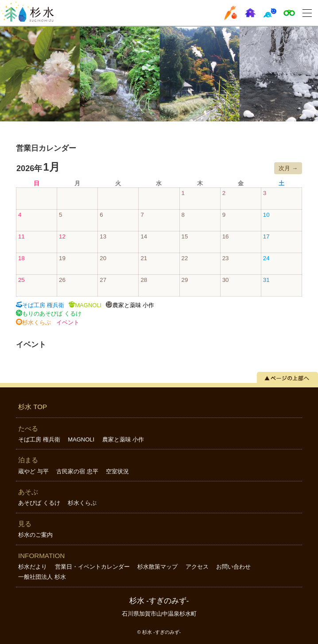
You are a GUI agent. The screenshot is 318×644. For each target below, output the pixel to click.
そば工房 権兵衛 (39, 439)
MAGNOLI (81, 439)
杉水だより (33, 567)
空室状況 (117, 471)
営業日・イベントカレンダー (92, 567)
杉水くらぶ (82, 503)
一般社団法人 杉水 (42, 577)
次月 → (288, 168)
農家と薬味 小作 (123, 439)
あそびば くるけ (39, 503)
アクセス (197, 567)
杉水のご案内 (35, 535)
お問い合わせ (233, 567)
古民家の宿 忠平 (77, 471)
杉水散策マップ (157, 567)
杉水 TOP (33, 407)
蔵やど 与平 (33, 471)
